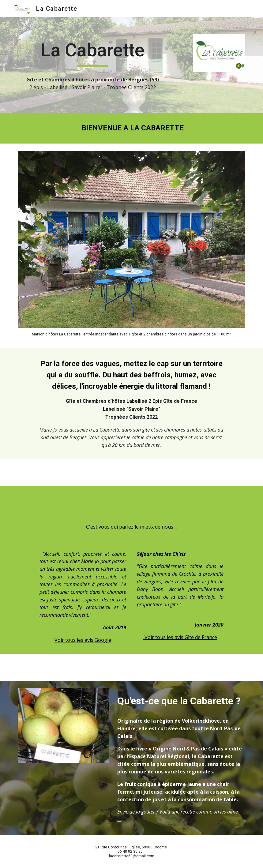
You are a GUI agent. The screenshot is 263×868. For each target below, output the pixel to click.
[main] (93, 53)
